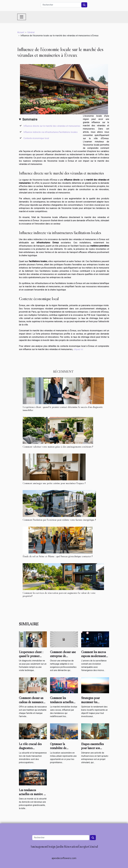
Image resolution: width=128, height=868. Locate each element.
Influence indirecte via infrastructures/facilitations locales (51, 132)
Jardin (60, 847)
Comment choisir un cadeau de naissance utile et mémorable (31, 702)
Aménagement (39, 847)
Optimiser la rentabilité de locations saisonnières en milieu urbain (63, 750)
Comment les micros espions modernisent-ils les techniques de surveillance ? (94, 658)
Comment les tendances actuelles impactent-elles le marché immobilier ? (62, 704)
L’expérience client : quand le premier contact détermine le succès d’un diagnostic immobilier (63, 408)
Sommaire (30, 119)
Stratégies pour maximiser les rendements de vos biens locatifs (92, 704)
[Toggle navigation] (22, 17)
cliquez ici (78, 349)
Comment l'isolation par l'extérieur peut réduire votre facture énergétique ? (59, 520)
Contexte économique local (36, 138)
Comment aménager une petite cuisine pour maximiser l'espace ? (54, 483)
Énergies (83, 847)
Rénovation (71, 847)
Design (51, 847)
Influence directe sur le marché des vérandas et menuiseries (52, 126)
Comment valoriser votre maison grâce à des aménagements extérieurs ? (58, 447)
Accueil (21, 32)
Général (31, 32)
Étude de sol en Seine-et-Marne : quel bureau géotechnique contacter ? (58, 556)
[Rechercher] (61, 5)
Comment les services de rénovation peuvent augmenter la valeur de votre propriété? (59, 594)
